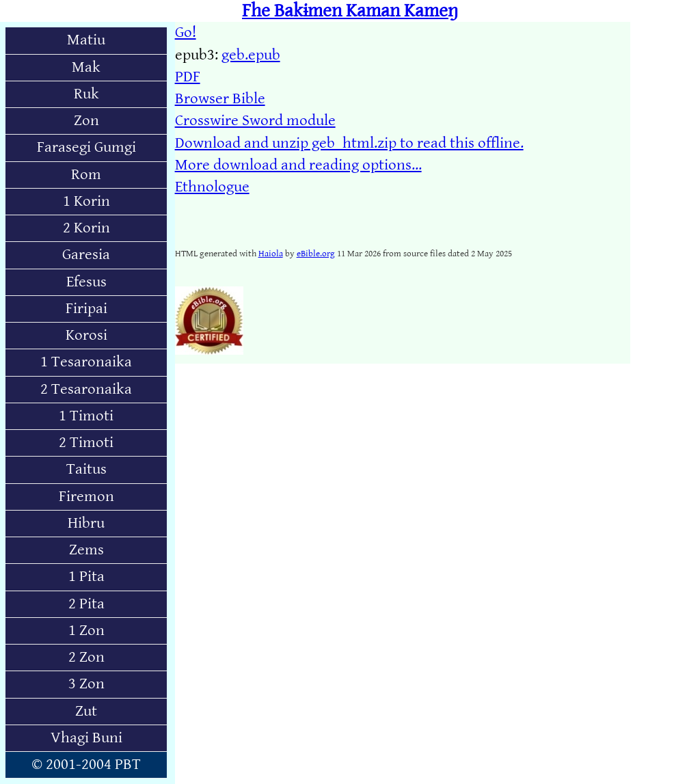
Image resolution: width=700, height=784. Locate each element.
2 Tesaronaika (86, 389)
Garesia (86, 255)
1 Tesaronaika (86, 362)
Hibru (86, 523)
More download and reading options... (298, 165)
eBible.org (316, 254)
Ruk (86, 94)
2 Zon (86, 657)
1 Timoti (86, 416)
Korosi (86, 335)
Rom (86, 175)
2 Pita (86, 604)
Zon (86, 121)
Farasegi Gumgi (86, 147)
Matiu (86, 40)
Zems (86, 550)
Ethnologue (212, 187)
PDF (188, 77)
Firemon (86, 497)
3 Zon (86, 684)
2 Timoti (86, 443)
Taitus (86, 469)
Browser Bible (220, 99)
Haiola (271, 254)
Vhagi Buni (86, 738)
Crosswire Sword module (255, 121)
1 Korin (86, 201)
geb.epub (251, 55)
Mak (86, 67)
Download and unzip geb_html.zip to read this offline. (349, 143)
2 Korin (86, 228)
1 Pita (86, 577)
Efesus (86, 282)
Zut (86, 711)
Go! (186, 32)
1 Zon (86, 631)
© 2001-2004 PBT (86, 765)
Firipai (86, 309)
